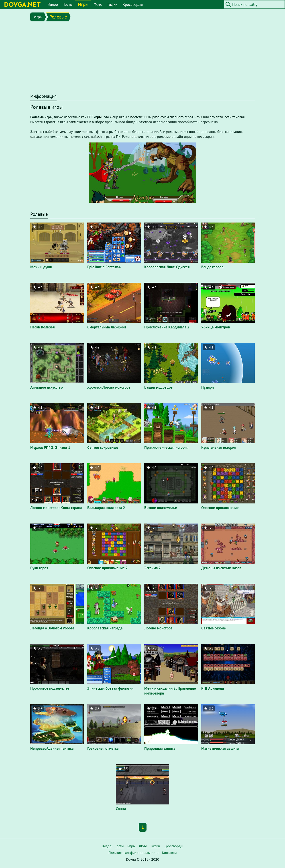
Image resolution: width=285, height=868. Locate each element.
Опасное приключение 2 (108, 568)
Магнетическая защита (220, 748)
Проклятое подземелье (50, 688)
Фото (98, 4)
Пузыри (208, 387)
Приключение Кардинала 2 (167, 327)
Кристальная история (219, 447)
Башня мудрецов (159, 387)
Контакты (169, 853)
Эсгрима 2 (153, 568)
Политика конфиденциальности (133, 853)
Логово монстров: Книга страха (56, 508)
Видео (53, 4)
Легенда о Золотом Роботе (52, 628)
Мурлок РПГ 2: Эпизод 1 (50, 447)
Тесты (68, 4)
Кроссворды (133, 4)
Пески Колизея (43, 327)
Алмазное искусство (47, 387)
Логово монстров (158, 628)
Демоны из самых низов (221, 568)
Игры (83, 4)
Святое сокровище (103, 447)
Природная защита (160, 748)
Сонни (121, 809)
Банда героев (212, 267)
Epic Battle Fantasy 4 (104, 267)
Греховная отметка (103, 748)
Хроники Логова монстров (109, 387)
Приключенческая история (166, 447)
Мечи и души (41, 267)
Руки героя (39, 568)
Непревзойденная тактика (52, 748)
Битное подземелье (161, 508)
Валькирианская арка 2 (106, 508)
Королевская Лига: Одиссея (167, 267)
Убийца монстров (216, 327)
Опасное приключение (220, 508)
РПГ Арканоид (213, 688)
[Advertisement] (142, 58)
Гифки (112, 4)
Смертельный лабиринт (107, 327)
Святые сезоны (214, 628)
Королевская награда (105, 628)
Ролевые (58, 17)
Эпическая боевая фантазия (110, 688)
